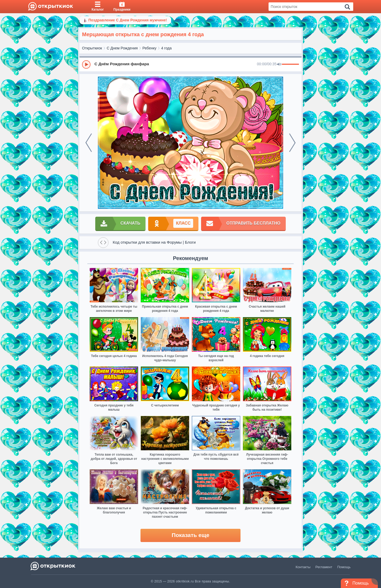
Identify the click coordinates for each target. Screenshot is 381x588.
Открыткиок (92, 48)
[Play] (86, 64)
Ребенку (149, 48)
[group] (190, 64)
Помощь (344, 567)
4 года (166, 48)
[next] (292, 143)
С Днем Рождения (122, 48)
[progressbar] (290, 64)
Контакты (303, 567)
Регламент (324, 567)
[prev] (89, 143)
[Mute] (279, 64)
